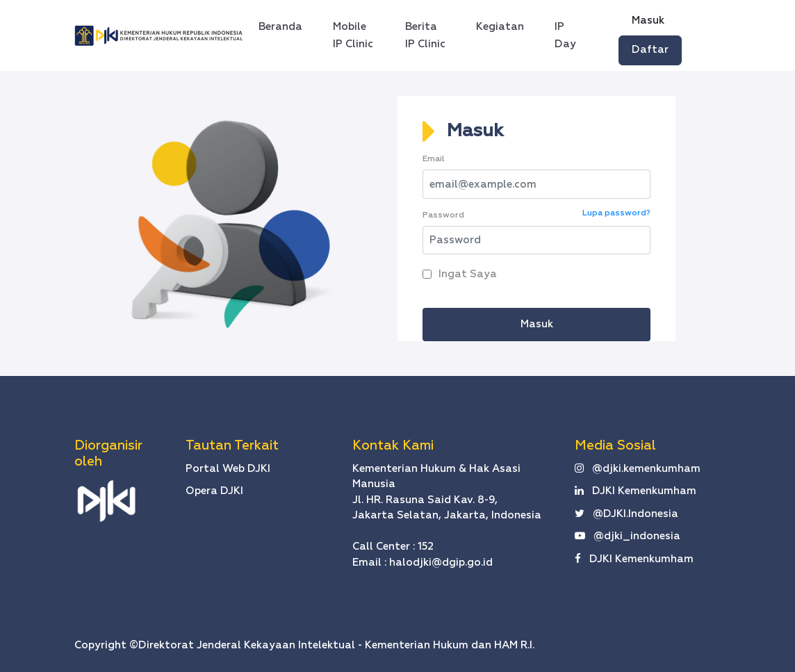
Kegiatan (500, 27)
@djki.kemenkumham (638, 469)
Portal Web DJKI (228, 469)
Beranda (285, 25)
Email (434, 159)
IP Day (565, 35)
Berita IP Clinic (425, 35)
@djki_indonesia (628, 536)
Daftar (650, 50)
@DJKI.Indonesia (626, 514)
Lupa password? (616, 213)
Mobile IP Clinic (353, 35)
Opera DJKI (214, 491)
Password (443, 215)
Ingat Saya (465, 274)
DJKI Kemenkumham (636, 491)
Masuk (648, 21)
